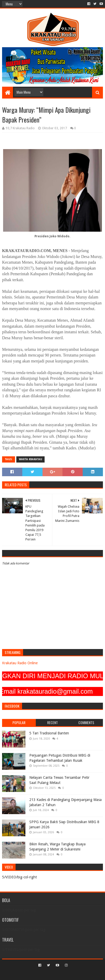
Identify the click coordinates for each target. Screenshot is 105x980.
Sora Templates (45, 974)
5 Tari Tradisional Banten (49, 733)
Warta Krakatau (30, 459)
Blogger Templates (75, 974)
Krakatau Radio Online (20, 663)
